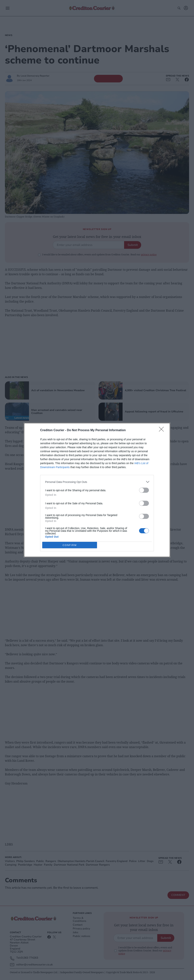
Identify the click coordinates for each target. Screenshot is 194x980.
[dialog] (97, 490)
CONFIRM (70, 545)
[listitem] (97, 482)
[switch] (144, 490)
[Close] (163, 430)
